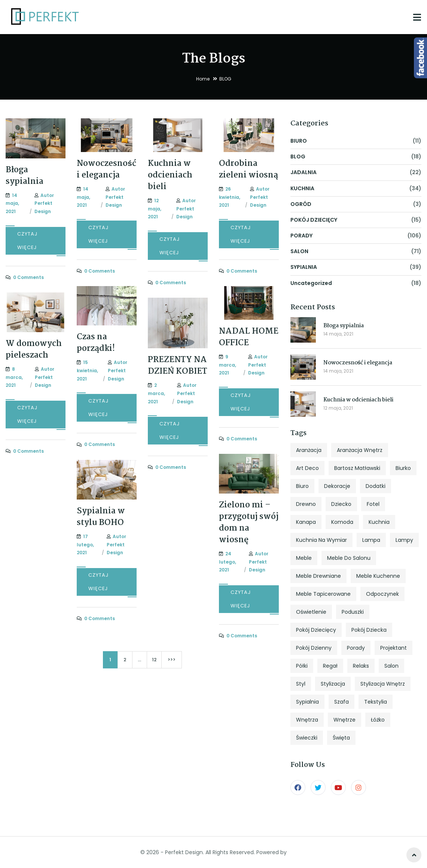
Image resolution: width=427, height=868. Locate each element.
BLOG (298, 157)
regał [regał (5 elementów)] (330, 666)
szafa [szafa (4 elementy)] (341, 702)
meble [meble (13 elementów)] (304, 558)
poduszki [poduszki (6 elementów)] (353, 612)
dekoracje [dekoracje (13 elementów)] (337, 486)
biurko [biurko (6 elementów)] (403, 468)
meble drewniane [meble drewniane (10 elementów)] (318, 576)
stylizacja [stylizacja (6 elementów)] (333, 684)
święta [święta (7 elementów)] (341, 738)
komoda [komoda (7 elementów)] (342, 522)
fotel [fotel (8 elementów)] (373, 504)
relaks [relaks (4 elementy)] (361, 666)
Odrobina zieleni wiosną (248, 169)
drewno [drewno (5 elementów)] (306, 504)
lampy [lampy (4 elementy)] (404, 540)
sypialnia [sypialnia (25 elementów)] (307, 702)
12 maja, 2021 (338, 408)
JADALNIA (304, 172)
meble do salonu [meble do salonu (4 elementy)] (349, 558)
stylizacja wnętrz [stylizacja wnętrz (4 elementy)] (383, 684)
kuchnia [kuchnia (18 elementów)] (379, 522)
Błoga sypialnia (25, 176)
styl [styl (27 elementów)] (301, 684)
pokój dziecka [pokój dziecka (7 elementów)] (369, 630)
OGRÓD (301, 204)
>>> (172, 660)
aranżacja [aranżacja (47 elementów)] (309, 450)
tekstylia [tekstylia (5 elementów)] (376, 702)
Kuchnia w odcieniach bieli (170, 175)
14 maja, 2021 (338, 334)
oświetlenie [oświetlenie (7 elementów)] (311, 612)
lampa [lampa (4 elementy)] (371, 540)
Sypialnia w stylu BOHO (101, 517)
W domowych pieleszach (34, 350)
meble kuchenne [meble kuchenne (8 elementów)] (378, 576)
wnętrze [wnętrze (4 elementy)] (344, 720)
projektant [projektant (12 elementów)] (394, 648)
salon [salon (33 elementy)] (391, 666)
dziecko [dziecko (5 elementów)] (341, 504)
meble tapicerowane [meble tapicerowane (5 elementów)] (323, 594)
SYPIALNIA (304, 267)
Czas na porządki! (96, 343)
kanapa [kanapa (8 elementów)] (306, 522)
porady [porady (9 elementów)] (356, 648)
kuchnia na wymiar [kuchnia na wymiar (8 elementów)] (321, 540)
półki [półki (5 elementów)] (302, 666)
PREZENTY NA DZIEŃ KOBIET (178, 366)
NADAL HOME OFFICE (249, 337)
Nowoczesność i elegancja (106, 169)
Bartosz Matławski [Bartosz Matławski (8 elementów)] (357, 468)
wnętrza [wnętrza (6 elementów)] (307, 720)
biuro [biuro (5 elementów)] (302, 486)
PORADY (301, 236)
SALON (299, 251)
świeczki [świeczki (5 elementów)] (307, 738)
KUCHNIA (302, 188)
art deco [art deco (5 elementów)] (307, 468)
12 (154, 660)
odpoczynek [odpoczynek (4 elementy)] (382, 594)
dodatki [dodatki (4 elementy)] (376, 486)
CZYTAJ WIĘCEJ (27, 241)
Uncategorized (311, 283)
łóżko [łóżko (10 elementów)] (378, 720)
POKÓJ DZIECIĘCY (314, 220)
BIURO (299, 141)
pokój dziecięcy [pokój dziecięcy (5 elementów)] (316, 630)
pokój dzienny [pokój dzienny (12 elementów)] (314, 648)
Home (203, 79)
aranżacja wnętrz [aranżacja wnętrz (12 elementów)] (360, 450)
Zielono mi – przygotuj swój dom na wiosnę (249, 523)
